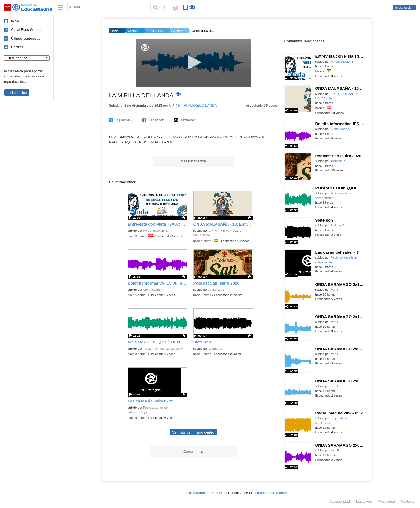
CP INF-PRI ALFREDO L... (156, 31)
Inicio (15, 21)
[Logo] (145, 48)
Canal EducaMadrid (26, 30)
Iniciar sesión (404, 8)
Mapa (364, 501)
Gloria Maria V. (153, 290)
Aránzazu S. (217, 290)
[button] (193, 62)
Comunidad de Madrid (270, 493)
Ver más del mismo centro (193, 432)
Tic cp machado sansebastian (163, 349)
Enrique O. (216, 349)
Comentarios (193, 452)
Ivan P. (335, 290)
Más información (193, 161)
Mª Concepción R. (155, 231)
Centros (17, 47)
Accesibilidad (340, 501)
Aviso (386, 501)
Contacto (408, 501)
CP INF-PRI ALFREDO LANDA (193, 105)
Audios (178, 31)
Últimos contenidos (26, 38)
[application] (193, 63)
